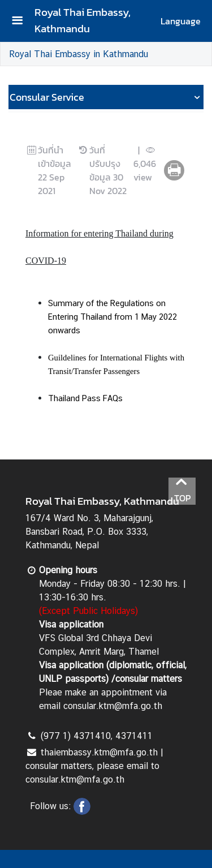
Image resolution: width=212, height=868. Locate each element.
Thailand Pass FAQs (85, 398)
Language (181, 21)
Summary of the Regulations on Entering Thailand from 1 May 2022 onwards (113, 317)
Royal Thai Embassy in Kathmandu (79, 54)
